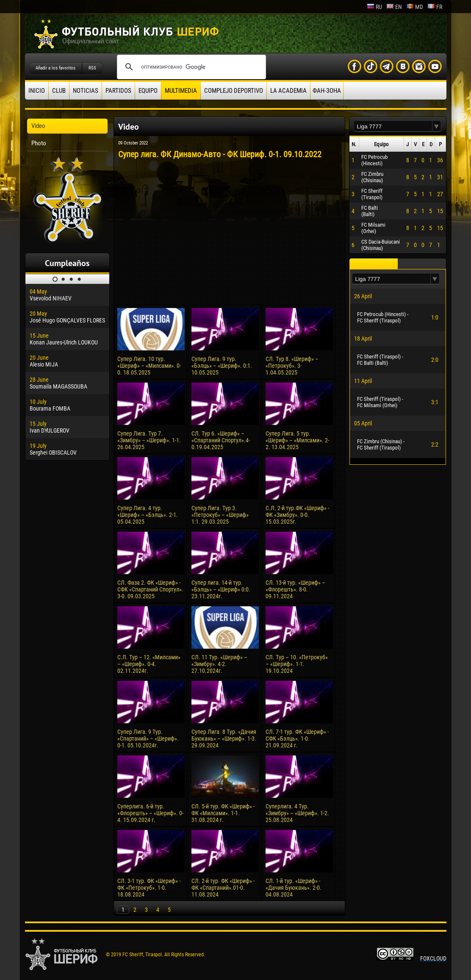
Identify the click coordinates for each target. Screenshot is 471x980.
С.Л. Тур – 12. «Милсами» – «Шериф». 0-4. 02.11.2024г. (149, 664)
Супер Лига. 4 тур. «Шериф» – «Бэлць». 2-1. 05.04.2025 (148, 515)
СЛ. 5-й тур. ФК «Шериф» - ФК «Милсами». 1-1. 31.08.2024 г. (223, 813)
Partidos (118, 91)
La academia (288, 91)
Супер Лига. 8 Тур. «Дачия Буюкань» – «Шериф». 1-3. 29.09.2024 (224, 738)
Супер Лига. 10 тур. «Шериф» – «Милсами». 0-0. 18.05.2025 (149, 366)
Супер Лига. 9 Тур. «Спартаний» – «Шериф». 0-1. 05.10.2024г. (148, 738)
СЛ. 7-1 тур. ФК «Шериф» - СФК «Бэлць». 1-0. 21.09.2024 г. (297, 738)
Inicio (37, 91)
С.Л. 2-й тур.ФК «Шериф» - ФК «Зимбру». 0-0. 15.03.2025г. (297, 515)
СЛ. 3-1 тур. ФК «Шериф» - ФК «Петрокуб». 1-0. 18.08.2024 (149, 888)
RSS (92, 68)
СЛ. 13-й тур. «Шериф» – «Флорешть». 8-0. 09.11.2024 (295, 589)
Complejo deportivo (234, 91)
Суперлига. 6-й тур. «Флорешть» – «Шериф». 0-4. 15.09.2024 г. (150, 813)
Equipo (148, 91)
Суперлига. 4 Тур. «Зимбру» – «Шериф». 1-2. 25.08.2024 (297, 813)
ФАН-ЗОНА (327, 91)
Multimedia (181, 91)
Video (38, 126)
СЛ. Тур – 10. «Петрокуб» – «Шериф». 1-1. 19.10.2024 (297, 664)
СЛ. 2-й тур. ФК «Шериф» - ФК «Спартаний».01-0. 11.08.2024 (223, 888)
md (415, 7)
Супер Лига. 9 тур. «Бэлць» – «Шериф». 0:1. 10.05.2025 (222, 366)
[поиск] (190, 67)
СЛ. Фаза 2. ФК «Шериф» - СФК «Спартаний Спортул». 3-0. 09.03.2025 (150, 589)
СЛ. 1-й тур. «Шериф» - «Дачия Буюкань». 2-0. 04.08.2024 (294, 888)
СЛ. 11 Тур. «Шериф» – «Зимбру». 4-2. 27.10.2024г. (219, 664)
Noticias (86, 91)
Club (59, 91)
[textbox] (393, 126)
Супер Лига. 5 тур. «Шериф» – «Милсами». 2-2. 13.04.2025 (297, 440)
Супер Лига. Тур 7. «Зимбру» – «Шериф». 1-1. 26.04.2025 (149, 440)
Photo (39, 143)
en (394, 7)
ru (374, 7)
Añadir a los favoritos (55, 68)
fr (435, 7)
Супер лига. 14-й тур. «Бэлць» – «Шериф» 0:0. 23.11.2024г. (221, 589)
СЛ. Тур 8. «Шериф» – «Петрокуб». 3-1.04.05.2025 (292, 366)
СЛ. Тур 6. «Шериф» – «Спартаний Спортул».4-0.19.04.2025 (221, 440)
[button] (437, 126)
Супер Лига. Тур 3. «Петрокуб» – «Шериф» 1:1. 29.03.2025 (220, 515)
